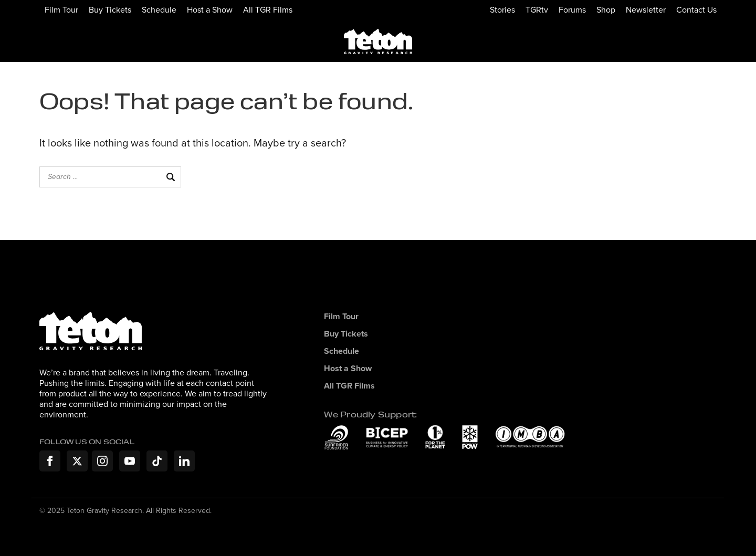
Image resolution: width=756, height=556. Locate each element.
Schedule (159, 9)
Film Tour (61, 9)
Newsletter (646, 9)
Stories (502, 9)
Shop (606, 9)
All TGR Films (268, 9)
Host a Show (210, 9)
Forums (572, 9)
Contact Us (696, 9)
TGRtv (537, 9)
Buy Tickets (110, 9)
